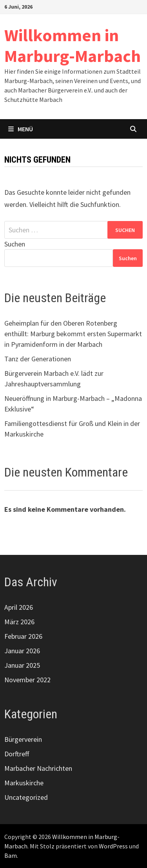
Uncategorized (26, 797)
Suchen (15, 244)
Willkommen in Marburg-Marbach (73, 45)
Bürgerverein (23, 739)
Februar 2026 (23, 636)
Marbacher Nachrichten (38, 768)
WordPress (113, 846)
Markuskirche (24, 783)
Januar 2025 (22, 665)
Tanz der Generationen (38, 359)
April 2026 (19, 607)
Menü (21, 129)
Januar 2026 (22, 651)
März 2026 (19, 622)
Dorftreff (17, 754)
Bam (11, 855)
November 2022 (27, 680)
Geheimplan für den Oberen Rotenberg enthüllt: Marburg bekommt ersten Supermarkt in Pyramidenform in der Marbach (73, 334)
